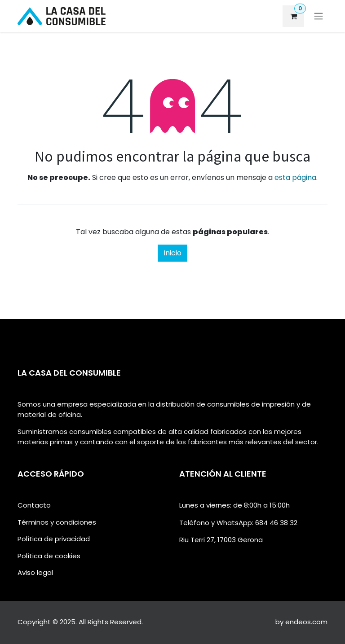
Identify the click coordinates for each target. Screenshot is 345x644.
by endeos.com (301, 622)
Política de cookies (49, 556)
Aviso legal (35, 572)
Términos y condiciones (57, 522)
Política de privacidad (54, 539)
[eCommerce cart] (293, 16)
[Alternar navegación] (318, 16)
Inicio (172, 253)
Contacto (34, 505)
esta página (295, 177)
